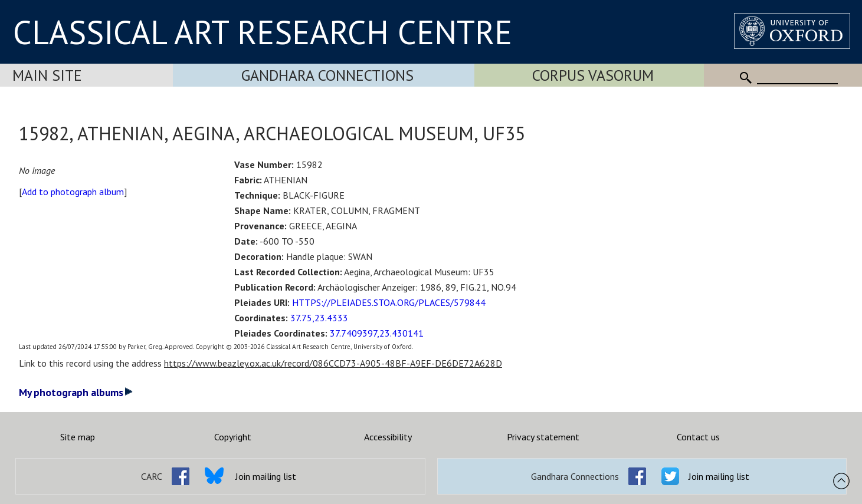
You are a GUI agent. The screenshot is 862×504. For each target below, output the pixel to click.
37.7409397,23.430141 (377, 333)
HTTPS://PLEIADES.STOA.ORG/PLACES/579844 (389, 302)
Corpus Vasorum (593, 75)
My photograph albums (76, 392)
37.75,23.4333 (319, 318)
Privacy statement (543, 437)
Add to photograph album (73, 192)
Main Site (47, 75)
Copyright (233, 437)
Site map (78, 437)
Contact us (698, 437)
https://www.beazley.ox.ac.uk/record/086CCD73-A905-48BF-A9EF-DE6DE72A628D (333, 363)
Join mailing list (266, 476)
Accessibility (388, 437)
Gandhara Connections (327, 75)
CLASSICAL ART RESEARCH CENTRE (263, 32)
